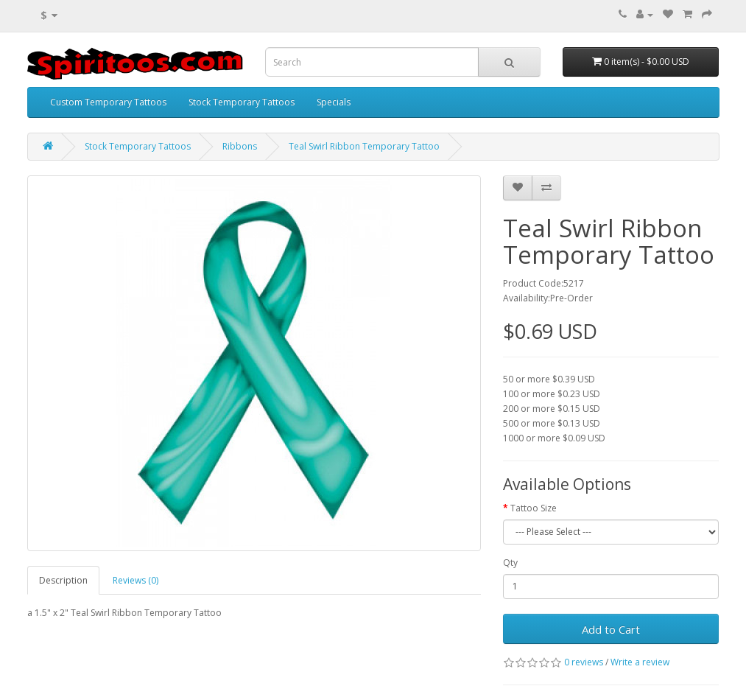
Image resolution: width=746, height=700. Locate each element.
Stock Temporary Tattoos (242, 102)
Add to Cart (611, 629)
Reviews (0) (136, 580)
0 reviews (584, 662)
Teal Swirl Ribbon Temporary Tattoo (364, 146)
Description (63, 580)
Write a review (640, 662)
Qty (510, 563)
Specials (334, 102)
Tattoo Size (534, 508)
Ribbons (240, 146)
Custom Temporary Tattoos (108, 102)
